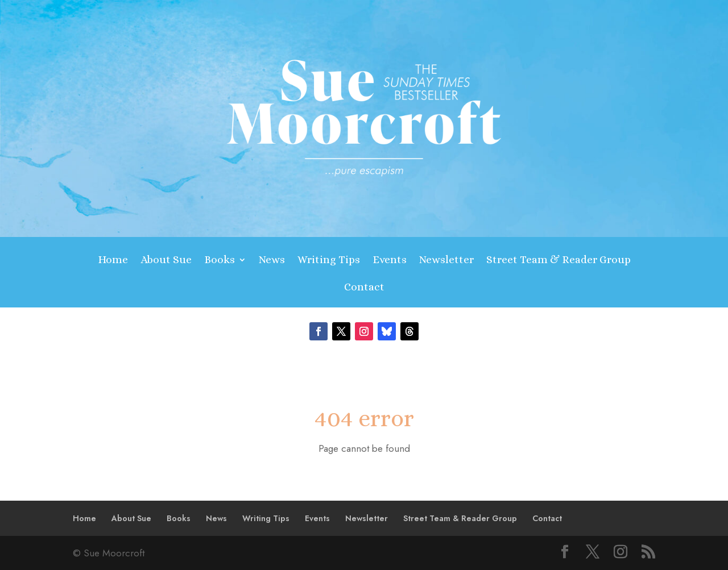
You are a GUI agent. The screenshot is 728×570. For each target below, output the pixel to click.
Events (390, 261)
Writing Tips (329, 261)
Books (220, 261)
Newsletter (446, 261)
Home (113, 261)
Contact (364, 288)
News (272, 261)
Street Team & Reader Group (559, 261)
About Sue (166, 261)
